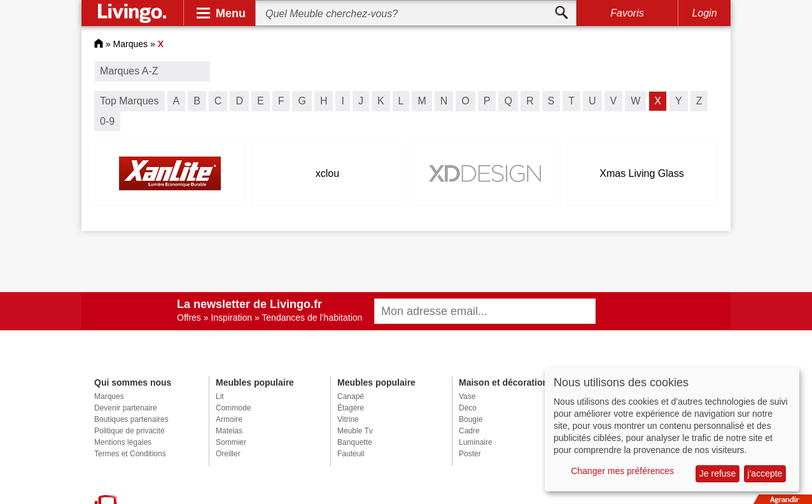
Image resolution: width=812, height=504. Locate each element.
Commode (233, 408)
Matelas (229, 431)
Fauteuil (351, 454)
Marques (130, 44)
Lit (220, 396)
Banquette (355, 442)
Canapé (351, 396)
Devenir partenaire (126, 408)
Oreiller (228, 454)
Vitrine (348, 419)
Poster (470, 454)
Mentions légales (123, 442)
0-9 (107, 121)
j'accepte (765, 473)
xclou (327, 173)
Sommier (231, 442)
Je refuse (718, 473)
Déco (468, 408)
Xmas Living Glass (642, 173)
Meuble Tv (355, 431)
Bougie (471, 419)
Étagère (351, 408)
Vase (467, 396)
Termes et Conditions (130, 454)
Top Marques (129, 101)
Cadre (469, 431)
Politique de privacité (129, 431)
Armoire (229, 419)
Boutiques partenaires (131, 419)
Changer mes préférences (622, 471)
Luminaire (476, 442)
